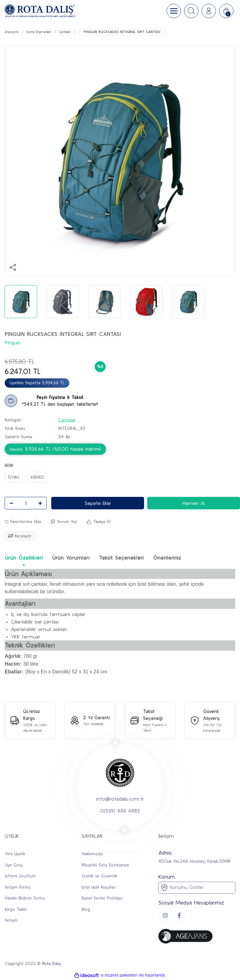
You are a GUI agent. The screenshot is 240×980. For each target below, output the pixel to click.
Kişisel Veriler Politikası (102, 898)
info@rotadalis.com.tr (120, 799)
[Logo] (40, 11)
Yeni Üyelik (15, 854)
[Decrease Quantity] (11, 503)
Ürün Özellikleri (24, 558)
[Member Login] (209, 11)
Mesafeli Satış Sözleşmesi (105, 865)
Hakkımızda (92, 854)
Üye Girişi (14, 865)
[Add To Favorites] (23, 522)
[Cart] (226, 11)
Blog (86, 909)
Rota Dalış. (52, 964)
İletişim (11, 920)
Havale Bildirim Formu (25, 898)
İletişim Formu (18, 887)
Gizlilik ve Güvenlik (99, 876)
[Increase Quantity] (40, 503)
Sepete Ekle (98, 503)
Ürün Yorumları (71, 558)
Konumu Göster (182, 888)
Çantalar (67, 420)
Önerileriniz (167, 558)
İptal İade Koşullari (99, 887)
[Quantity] (26, 503)
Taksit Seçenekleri (121, 558)
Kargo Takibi (16, 909)
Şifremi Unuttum (20, 876)
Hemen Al (194, 503)
